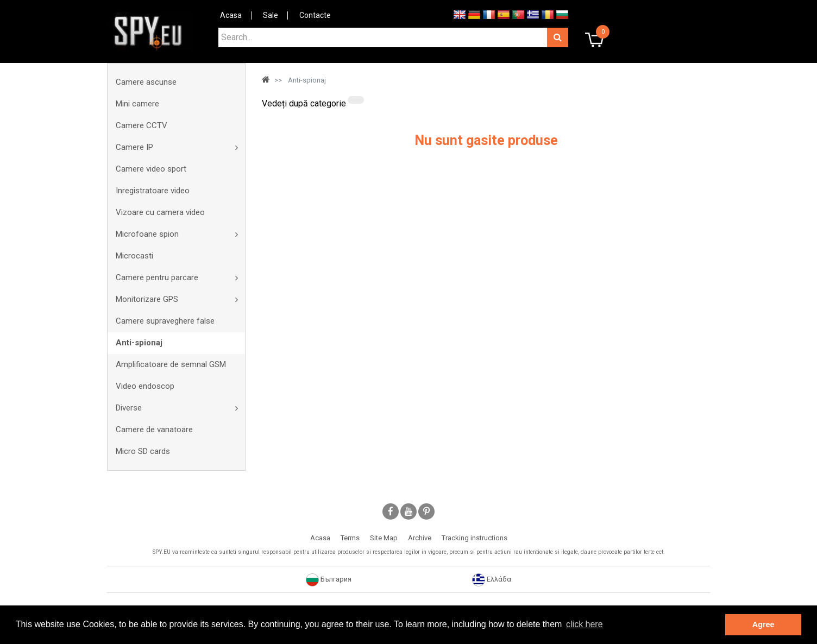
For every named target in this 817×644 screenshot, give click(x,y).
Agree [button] (763, 624)
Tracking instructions (475, 538)
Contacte (315, 15)
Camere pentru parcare (157, 277)
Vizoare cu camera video (160, 212)
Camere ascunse (146, 82)
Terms (350, 538)
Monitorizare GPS (147, 299)
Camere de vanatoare (154, 430)
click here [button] (585, 624)
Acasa (231, 15)
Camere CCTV (142, 125)
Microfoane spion (147, 234)
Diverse (129, 408)
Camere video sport (151, 169)
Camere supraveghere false (165, 321)
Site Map (384, 538)
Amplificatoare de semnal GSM (171, 364)
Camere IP (134, 147)
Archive (420, 538)
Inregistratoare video (153, 191)
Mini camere (137, 104)
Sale (271, 15)
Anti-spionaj (139, 343)
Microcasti (134, 256)
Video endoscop (145, 386)
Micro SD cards (143, 451)
